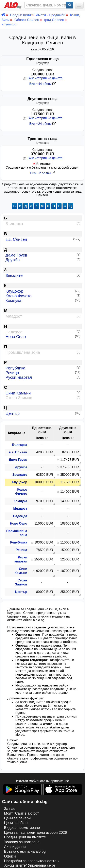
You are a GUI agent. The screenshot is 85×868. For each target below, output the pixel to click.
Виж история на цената (42, 78)
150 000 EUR (70, 550)
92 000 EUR (45, 571)
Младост (20, 509)
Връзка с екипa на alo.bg (25, 851)
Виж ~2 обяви (42, 173)
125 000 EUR (70, 559)
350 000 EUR (70, 475)
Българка (20, 445)
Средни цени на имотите (25, 837)
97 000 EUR (45, 501)
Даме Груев (42, 255)
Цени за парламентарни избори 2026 (35, 833)
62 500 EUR (45, 475)
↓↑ (24, 433)
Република (42, 368)
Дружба (42, 260)
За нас (10, 809)
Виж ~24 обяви (43, 124)
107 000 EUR (70, 571)
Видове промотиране (22, 828)
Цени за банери (17, 818)
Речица (42, 373)
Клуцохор (42, 291)
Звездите (42, 275)
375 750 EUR (70, 467)
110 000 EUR (44, 523)
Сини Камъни (42, 393)
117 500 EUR (70, 482)
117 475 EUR (70, 460)
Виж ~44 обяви (43, 84)
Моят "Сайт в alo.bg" (21, 813)
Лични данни (15, 847)
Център (42, 413)
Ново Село (42, 337)
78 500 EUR (45, 550)
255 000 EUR (44, 559)
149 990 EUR (70, 501)
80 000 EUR (45, 592)
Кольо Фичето (42, 296)
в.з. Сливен (42, 239)
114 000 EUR (70, 492)
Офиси (10, 856)
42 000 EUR (45, 452)
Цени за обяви (16, 823)
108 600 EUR (70, 523)
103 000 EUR (44, 542)
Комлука (42, 300)
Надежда (20, 516)
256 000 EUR (70, 592)
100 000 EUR (44, 482)
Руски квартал (42, 377)
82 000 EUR (71, 452)
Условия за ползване (22, 842)
